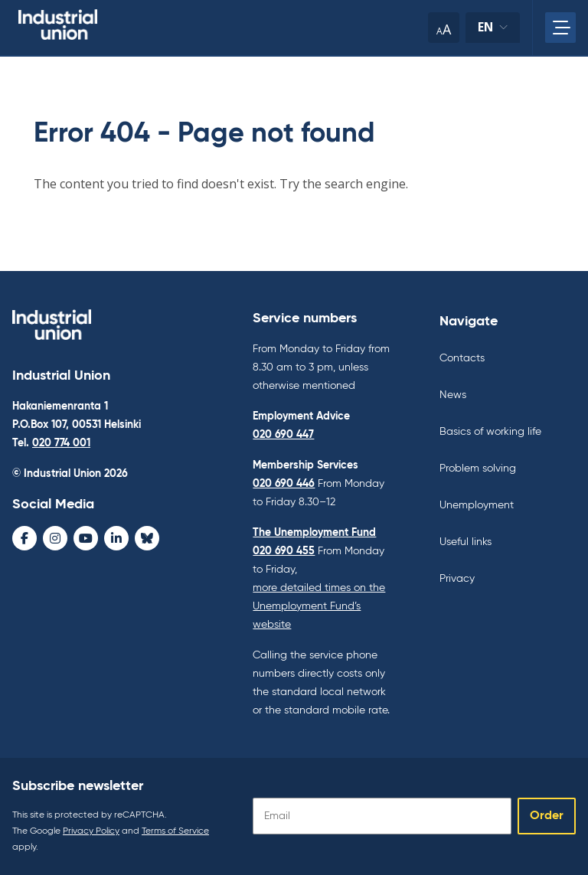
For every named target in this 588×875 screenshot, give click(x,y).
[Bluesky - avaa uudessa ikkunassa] (147, 538)
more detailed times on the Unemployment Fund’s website (319, 606)
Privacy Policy (91, 831)
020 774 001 (61, 443)
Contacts (462, 358)
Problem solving (478, 469)
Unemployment (477, 505)
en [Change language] (492, 31)
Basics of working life (490, 432)
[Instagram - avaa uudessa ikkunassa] (55, 538)
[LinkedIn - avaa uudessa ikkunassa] (116, 538)
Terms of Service (175, 831)
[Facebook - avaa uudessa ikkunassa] (24, 538)
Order (547, 816)
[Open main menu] (560, 28)
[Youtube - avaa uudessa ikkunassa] (86, 538)
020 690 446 (284, 484)
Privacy (457, 579)
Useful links (465, 542)
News (453, 395)
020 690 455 (284, 551)
